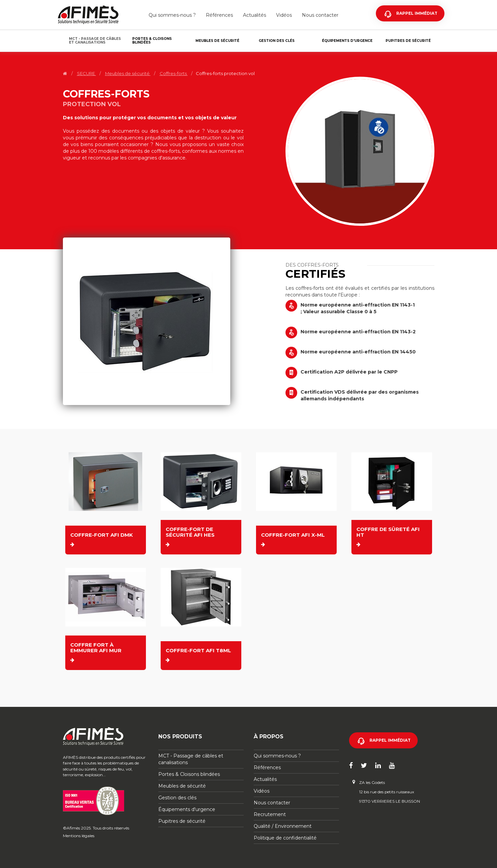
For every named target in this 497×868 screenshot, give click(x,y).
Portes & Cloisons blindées (152, 41)
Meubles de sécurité (217, 41)
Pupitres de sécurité (408, 41)
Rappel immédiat (417, 13)
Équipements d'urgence (347, 41)
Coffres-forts (174, 73)
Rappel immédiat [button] (390, 740)
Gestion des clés (277, 41)
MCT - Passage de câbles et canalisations (95, 41)
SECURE (87, 73)
